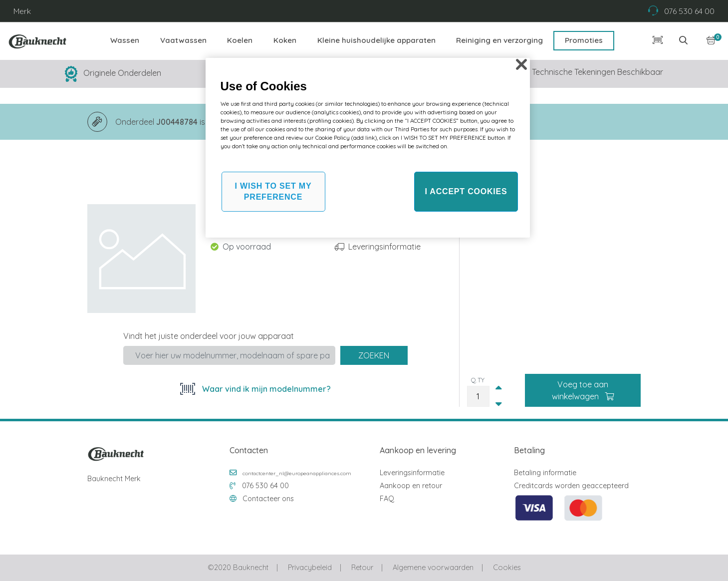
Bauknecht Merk (114, 479)
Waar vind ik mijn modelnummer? (265, 389)
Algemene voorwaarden (433, 568)
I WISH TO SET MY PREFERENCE (273, 191)
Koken (285, 40)
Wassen (125, 40)
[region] (368, 148)
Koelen (240, 40)
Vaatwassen (183, 40)
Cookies (507, 568)
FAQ (387, 499)
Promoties (584, 40)
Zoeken (374, 355)
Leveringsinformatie (384, 247)
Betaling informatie (545, 473)
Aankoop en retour (411, 486)
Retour (362, 568)
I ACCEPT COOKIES (466, 191)
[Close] (521, 64)
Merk (22, 11)
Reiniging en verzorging (499, 40)
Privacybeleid (310, 568)
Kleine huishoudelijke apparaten (376, 40)
